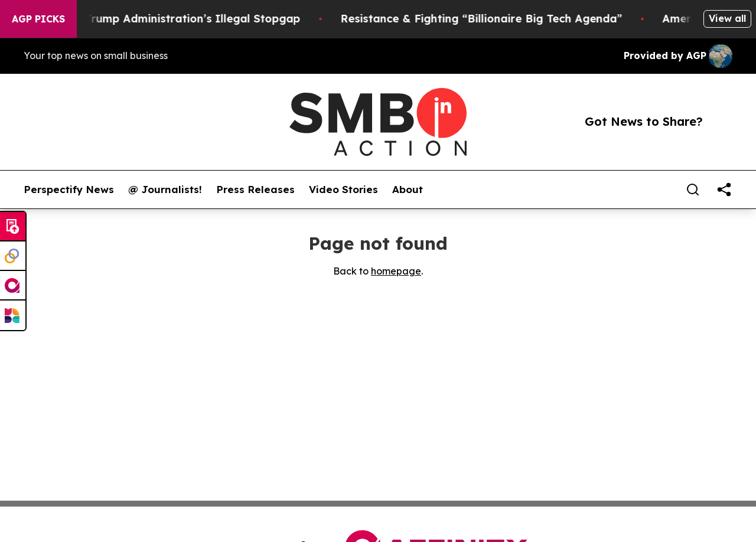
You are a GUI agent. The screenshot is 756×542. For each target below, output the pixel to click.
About (408, 190)
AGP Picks (38, 19)
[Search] (693, 190)
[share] (724, 190)
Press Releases (255, 190)
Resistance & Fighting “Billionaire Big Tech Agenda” (492, 19)
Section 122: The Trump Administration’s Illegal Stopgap (157, 19)
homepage (396, 271)
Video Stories (343, 190)
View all (727, 18)
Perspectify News (69, 190)
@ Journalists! (165, 190)
